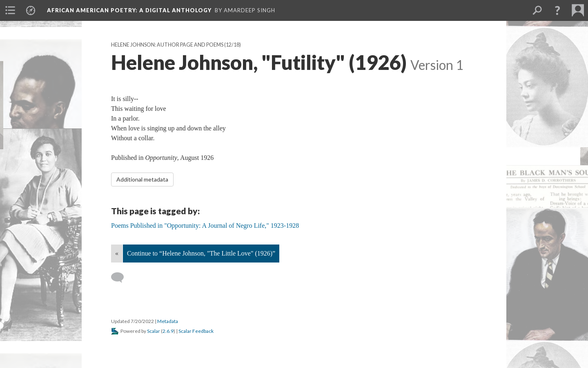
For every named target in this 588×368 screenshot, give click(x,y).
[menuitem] (10, 10)
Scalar (154, 331)
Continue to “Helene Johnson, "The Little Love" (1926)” (201, 253)
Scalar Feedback (196, 331)
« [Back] (117, 253)
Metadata (168, 321)
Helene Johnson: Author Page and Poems (167, 45)
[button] (557, 10)
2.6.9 (168, 331)
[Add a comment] (121, 278)
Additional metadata (142, 179)
